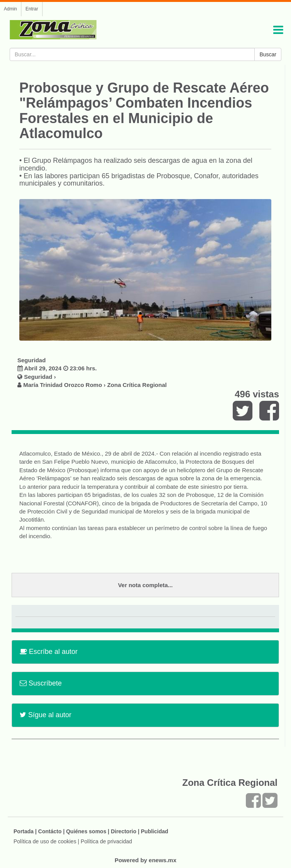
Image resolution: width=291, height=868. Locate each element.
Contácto (50, 831)
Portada (24, 831)
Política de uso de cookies (45, 841)
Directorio (124, 831)
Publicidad (155, 831)
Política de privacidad (106, 841)
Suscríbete (41, 683)
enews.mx (162, 860)
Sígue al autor (46, 715)
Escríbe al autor (49, 652)
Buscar (268, 54)
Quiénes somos (86, 831)
